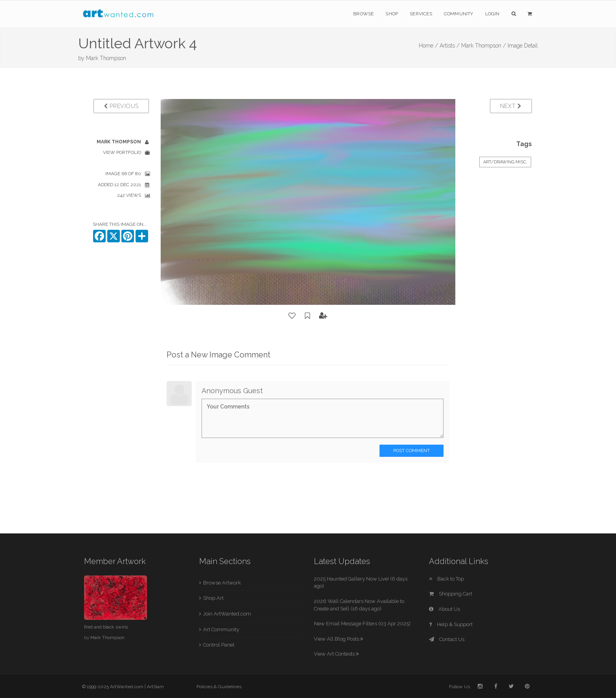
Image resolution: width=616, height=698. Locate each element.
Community (459, 14)
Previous (121, 106)
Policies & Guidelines (219, 687)
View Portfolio (122, 152)
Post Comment (412, 451)
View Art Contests (336, 654)
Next (511, 106)
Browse (363, 14)
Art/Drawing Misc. (505, 162)
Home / (428, 46)
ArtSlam (155, 687)
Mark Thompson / (484, 46)
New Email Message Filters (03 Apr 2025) (362, 624)
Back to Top (446, 579)
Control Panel (219, 645)
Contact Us (447, 639)
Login (492, 14)
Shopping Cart (451, 594)
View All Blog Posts (338, 639)
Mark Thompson (106, 58)
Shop (392, 14)
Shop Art (213, 598)
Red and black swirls (106, 627)
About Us (445, 609)
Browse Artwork (222, 583)
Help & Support (451, 624)
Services (421, 14)
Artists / (450, 46)
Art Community (221, 629)
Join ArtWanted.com (227, 614)
